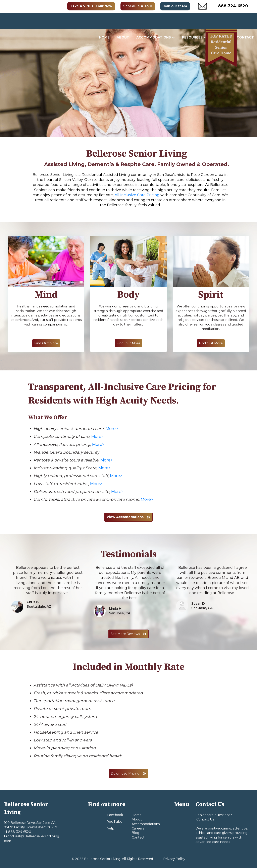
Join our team (175, 6)
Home (104, 21)
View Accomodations (128, 517)
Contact (245, 21)
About (123, 21)
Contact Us (205, 819)
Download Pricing (129, 774)
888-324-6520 (233, 6)
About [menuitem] (137, 819)
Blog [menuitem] (136, 833)
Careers (222, 21)
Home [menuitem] (137, 815)
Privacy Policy (174, 859)
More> (112, 429)
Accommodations (154, 21)
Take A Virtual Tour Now (91, 6)
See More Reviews (129, 634)
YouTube (115, 822)
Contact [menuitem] (138, 837)
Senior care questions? (214, 815)
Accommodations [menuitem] (146, 824)
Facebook (115, 815)
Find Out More (46, 343)
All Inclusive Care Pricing (137, 195)
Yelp (111, 828)
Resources (192, 21)
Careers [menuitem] (138, 828)
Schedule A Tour (138, 6)
